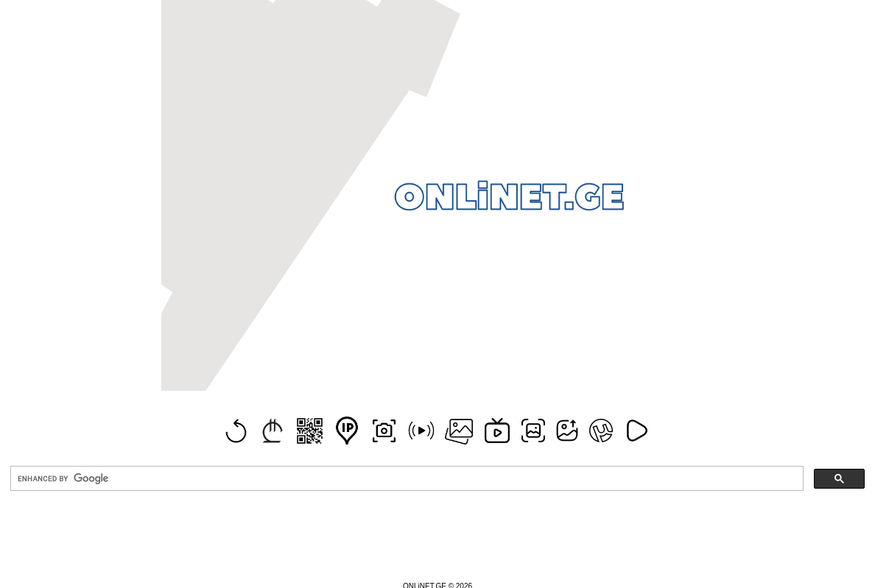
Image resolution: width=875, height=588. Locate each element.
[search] (405, 479)
